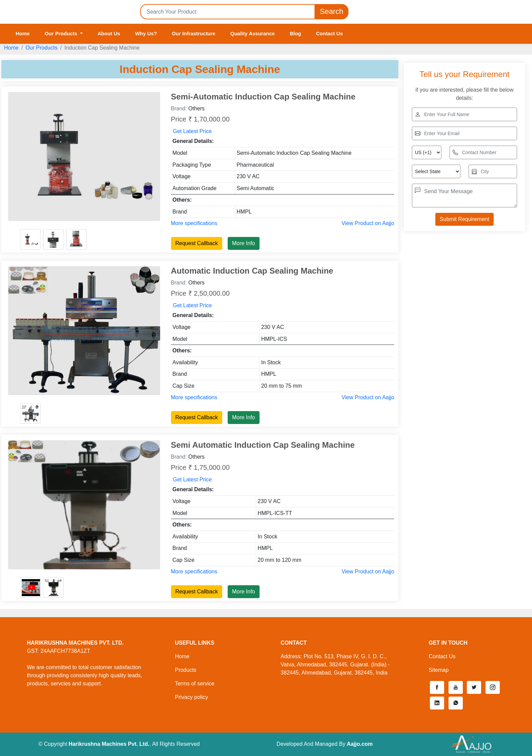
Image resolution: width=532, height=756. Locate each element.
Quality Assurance (253, 33)
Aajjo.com (360, 744)
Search (331, 12)
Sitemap (439, 670)
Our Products (41, 48)
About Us (109, 33)
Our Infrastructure (193, 33)
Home (23, 33)
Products (185, 670)
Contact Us (329, 33)
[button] (437, 687)
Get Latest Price (193, 131)
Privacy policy (191, 697)
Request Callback (197, 243)
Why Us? (146, 33)
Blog (295, 33)
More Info (244, 243)
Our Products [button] (62, 33)
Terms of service (194, 684)
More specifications (194, 223)
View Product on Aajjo (368, 223)
